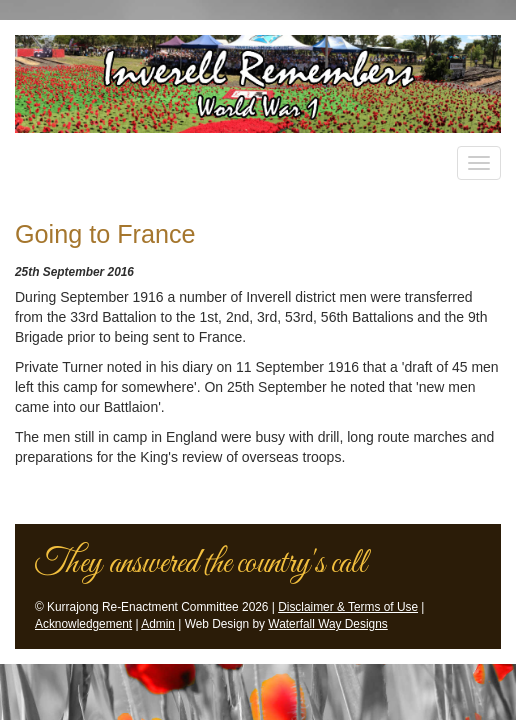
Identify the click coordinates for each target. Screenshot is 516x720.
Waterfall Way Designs (327, 624)
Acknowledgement (83, 624)
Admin (158, 624)
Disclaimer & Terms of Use (348, 607)
